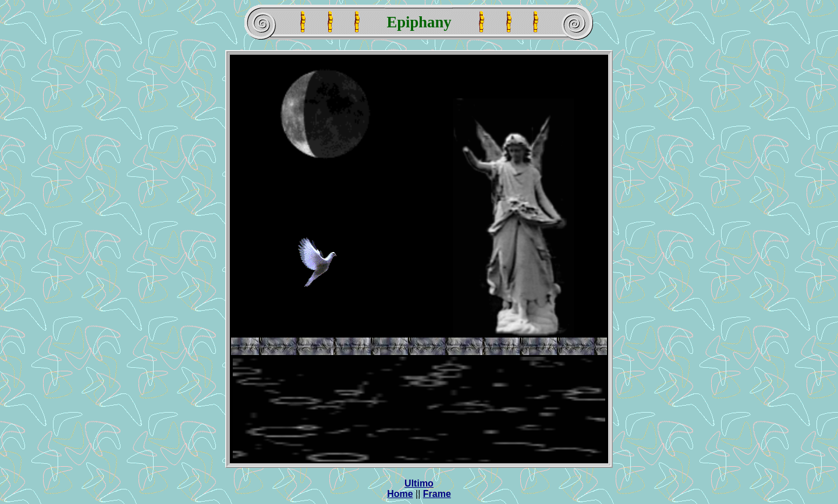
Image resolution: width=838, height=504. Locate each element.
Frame (437, 494)
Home (400, 494)
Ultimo (419, 483)
